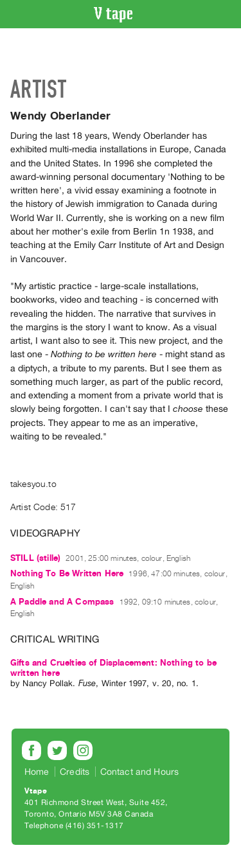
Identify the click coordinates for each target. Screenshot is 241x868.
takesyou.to (33, 484)
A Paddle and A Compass (62, 602)
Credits (75, 772)
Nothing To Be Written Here (67, 573)
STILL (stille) (35, 558)
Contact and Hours (140, 772)
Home (37, 772)
